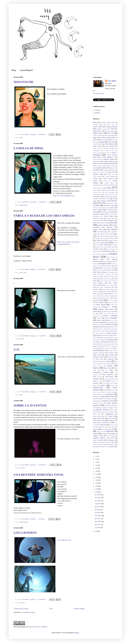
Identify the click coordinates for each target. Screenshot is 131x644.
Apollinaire (96, 150)
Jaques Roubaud (100, 270)
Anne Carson (97, 146)
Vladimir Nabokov (99, 438)
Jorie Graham (112, 281)
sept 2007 (98, 504)
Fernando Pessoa (107, 232)
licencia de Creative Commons (38, 627)
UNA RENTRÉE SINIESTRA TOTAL (39, 475)
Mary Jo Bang (114, 338)
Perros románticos (108, 374)
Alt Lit (111, 133)
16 (96, 465)
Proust (113, 385)
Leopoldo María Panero (106, 309)
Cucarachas (97, 197)
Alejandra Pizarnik (111, 127)
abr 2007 (98, 519)
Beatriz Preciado (97, 159)
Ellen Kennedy (97, 220)
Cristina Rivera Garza (110, 194)
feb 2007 (98, 525)
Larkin (116, 302)
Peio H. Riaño (107, 370)
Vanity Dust (100, 431)
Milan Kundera (111, 346)
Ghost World (103, 245)
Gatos (106, 242)
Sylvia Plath (100, 418)
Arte (108, 153)
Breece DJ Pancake (98, 172)
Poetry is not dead (99, 381)
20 (96, 456)
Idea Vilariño (111, 257)
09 (96, 486)
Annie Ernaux (97, 148)
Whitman (107, 442)
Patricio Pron (107, 368)
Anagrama (101, 142)
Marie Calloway (100, 333)
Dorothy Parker (97, 208)
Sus (105, 416)
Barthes (99, 157)
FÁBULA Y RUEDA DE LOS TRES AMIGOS (44, 216)
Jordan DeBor (97, 279)
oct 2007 (98, 501)
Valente (115, 429)
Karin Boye (102, 296)
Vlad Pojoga (111, 436)
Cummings (107, 197)
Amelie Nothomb (106, 138)
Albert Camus (111, 125)
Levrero (109, 311)
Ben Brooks (105, 161)
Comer (103, 192)
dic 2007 (98, 495)
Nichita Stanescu (113, 357)
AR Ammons (107, 151)
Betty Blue (111, 163)
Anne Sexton (110, 146)
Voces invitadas (98, 440)
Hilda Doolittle (97, 251)
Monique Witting (113, 351)
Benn (114, 161)
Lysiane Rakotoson (112, 323)
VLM (112, 438)
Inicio (51, 609)
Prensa (103, 385)
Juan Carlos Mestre (112, 285)
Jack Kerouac (108, 266)
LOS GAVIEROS (25, 533)
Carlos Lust (111, 174)
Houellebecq (107, 251)
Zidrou (106, 447)
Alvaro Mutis (108, 135)
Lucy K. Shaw (113, 320)
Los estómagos (111, 318)
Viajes (95, 434)
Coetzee (95, 192)
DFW (100, 203)
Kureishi (115, 298)
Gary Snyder (98, 243)
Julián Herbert (107, 291)
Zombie (112, 447)
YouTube (98, 110)
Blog (14, 70)
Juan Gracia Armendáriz (103, 287)
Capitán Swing (98, 174)
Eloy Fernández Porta (111, 220)
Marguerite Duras (99, 329)
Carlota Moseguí (110, 176)
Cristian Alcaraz (98, 194)
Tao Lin (111, 418)
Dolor (97, 205)
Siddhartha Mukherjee (102, 410)
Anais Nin (111, 142)
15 (96, 468)
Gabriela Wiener (113, 240)
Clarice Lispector (98, 190)
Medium (98, 113)
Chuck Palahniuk (110, 185)
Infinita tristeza (24, 522)
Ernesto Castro (98, 230)
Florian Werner (105, 234)
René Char (103, 394)
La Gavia (22, 468)
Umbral (110, 427)
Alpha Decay (98, 133)
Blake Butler (102, 168)
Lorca (21, 272)
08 (96, 489)
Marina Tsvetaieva (105, 335)
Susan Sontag (113, 416)
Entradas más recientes (21, 609)
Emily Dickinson (101, 223)
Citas (108, 188)
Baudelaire (110, 157)
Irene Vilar (115, 264)
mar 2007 (98, 522)
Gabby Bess (100, 240)
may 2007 (98, 516)
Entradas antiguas (79, 609)
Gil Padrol (114, 245)
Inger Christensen (108, 261)
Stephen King (103, 412)
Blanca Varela (113, 168)
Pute (105, 390)
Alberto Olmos (98, 127)
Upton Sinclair (105, 429)
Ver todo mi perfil (99, 93)
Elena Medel (109, 216)
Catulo (95, 181)
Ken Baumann (111, 296)
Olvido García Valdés (105, 364)
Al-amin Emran (98, 125)
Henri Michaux (111, 249)
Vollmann (111, 440)
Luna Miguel (26, 70)
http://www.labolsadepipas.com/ (64, 196)
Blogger (77, 633)
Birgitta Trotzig (98, 166)
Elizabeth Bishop (111, 218)
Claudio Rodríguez (110, 190)
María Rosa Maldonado (111, 329)
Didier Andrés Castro (111, 203)
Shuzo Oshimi (114, 408)
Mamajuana (97, 327)
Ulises (103, 427)
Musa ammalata (100, 353)
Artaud (102, 153)
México (114, 344)
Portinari (96, 383)
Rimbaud (111, 397)
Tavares (95, 420)
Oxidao (110, 366)
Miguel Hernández (98, 346)
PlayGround (109, 377)
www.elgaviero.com (64, 540)
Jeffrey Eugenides (105, 274)
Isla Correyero (98, 266)
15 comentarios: (42, 465)
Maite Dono (111, 325)
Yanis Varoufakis (97, 444)
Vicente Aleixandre (108, 434)
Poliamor (113, 381)
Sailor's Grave (108, 401)
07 (96, 492)
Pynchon (113, 390)
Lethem (95, 311)
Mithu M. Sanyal (106, 348)
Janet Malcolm (107, 268)
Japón (116, 268)
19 (96, 459)
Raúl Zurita (106, 392)
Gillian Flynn (99, 247)
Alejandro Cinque (102, 129)
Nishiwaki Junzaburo (99, 361)
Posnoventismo (107, 383)
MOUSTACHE (24, 82)
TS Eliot (95, 427)
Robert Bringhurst (107, 399)
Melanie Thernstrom (104, 344)
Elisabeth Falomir (98, 218)
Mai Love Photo (100, 325)
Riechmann (96, 397)
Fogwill (115, 234)
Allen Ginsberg (110, 131)
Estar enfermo (112, 229)
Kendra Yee (96, 298)
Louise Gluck (101, 320)
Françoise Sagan (113, 236)
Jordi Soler (103, 281)
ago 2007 (98, 507)
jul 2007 (98, 510)
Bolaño (97, 170)
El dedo (111, 214)
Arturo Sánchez (112, 155)
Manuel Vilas (114, 327)
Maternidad (110, 340)
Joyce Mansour (98, 283)
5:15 (17, 349)
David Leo (105, 199)
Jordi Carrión (108, 279)
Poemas (96, 379)
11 (96, 480)
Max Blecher (97, 342)
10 (96, 483)
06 (96, 531)
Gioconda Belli (110, 247)
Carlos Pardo (97, 176)
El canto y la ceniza (107, 212)
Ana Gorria (105, 140)
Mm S (115, 348)
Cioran (95, 188)
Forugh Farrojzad (101, 236)
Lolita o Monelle (110, 316)
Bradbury (106, 170)
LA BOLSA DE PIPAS (28, 148)
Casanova (111, 179)
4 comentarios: (42, 134)
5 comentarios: (43, 202)
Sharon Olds (108, 405)
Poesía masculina (110, 379)
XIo (113, 442)
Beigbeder (96, 161)
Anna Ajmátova (110, 144)
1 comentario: (42, 519)
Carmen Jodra (98, 179)
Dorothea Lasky (109, 206)
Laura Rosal (100, 305)
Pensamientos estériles (101, 372)
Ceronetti (106, 181)
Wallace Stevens (98, 442)
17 (96, 462)
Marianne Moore (113, 331)
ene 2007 (98, 528)
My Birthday (111, 353)
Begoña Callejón (109, 159)
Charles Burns (109, 183)
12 (96, 477)
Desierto (114, 201)
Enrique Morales (103, 225)
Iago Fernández (102, 254)
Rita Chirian (96, 399)
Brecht (113, 170)
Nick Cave (99, 359)
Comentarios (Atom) (29, 612)
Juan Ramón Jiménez (109, 289)
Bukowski (111, 172)
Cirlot (101, 188)
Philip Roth (97, 377)
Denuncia (104, 201)
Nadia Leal (97, 355)
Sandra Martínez (112, 403)
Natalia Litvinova (99, 357)
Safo (100, 401)
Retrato (22, 339)
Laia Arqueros (99, 302)
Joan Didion (111, 277)
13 (96, 474)
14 (96, 471)
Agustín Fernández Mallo (108, 122)
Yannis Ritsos (107, 444)
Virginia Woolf (98, 436)
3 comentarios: (42, 599)
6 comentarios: (42, 269)
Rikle (103, 397)
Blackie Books (110, 166)
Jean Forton (109, 272)
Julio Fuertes (104, 294)
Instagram (103, 264)
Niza (21, 138)
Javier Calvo (110, 270)
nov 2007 (98, 498)
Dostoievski (106, 208)
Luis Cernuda (99, 323)
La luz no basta (113, 300)
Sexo (98, 405)
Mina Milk (96, 348)
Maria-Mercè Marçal (100, 331)
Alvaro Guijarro (97, 135)
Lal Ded (110, 302)
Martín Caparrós (103, 337)
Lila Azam (107, 313)
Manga (106, 327)
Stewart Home (97, 416)
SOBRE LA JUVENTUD (30, 405)
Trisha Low (113, 425)
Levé (103, 311)
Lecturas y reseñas (109, 307)
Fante (98, 232)
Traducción (103, 425)
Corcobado (112, 192)
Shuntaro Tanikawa (103, 408)
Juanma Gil (96, 291)
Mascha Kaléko (100, 340)
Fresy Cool (114, 238)
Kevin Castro (106, 298)
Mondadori (100, 350)
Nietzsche (111, 359)
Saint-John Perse (98, 403)
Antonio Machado (109, 148)
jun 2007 (98, 513)
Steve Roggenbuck (107, 414)
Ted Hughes (106, 420)
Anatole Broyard (98, 144)
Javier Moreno (98, 272)
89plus (95, 122)
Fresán (105, 238)
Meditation (106, 342)
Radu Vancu (96, 392)
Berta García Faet (99, 163)
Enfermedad (113, 223)
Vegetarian (110, 431)
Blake (95, 168)
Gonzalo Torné (98, 249)
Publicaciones (24, 205)
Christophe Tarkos (98, 185)
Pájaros (96, 368)
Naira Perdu (110, 355)
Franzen (98, 238)
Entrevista (110, 227)
